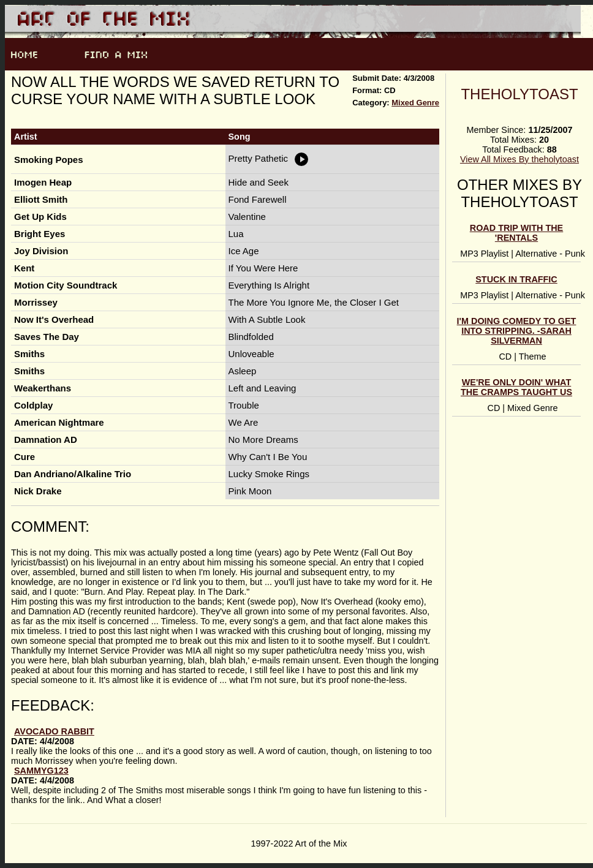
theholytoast (519, 94)
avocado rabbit (54, 731)
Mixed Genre (415, 103)
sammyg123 (41, 771)
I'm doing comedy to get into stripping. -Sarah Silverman (517, 331)
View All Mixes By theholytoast (519, 159)
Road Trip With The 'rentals (516, 233)
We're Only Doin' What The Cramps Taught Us (516, 387)
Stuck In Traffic (516, 279)
